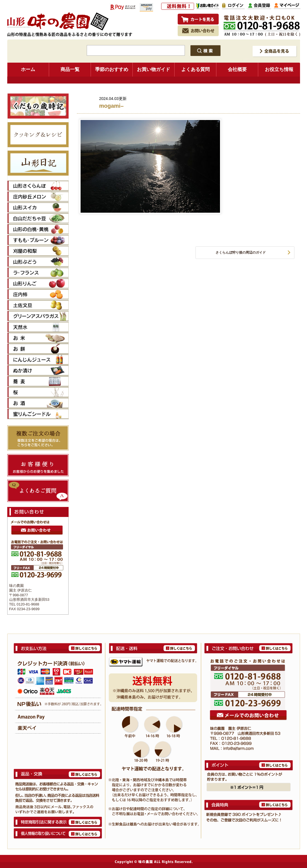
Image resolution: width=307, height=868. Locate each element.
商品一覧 (70, 69)
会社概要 (237, 69)
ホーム (28, 69)
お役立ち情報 (279, 69)
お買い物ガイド (153, 69)
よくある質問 (195, 69)
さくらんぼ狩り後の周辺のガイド (241, 252)
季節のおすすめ (112, 69)
